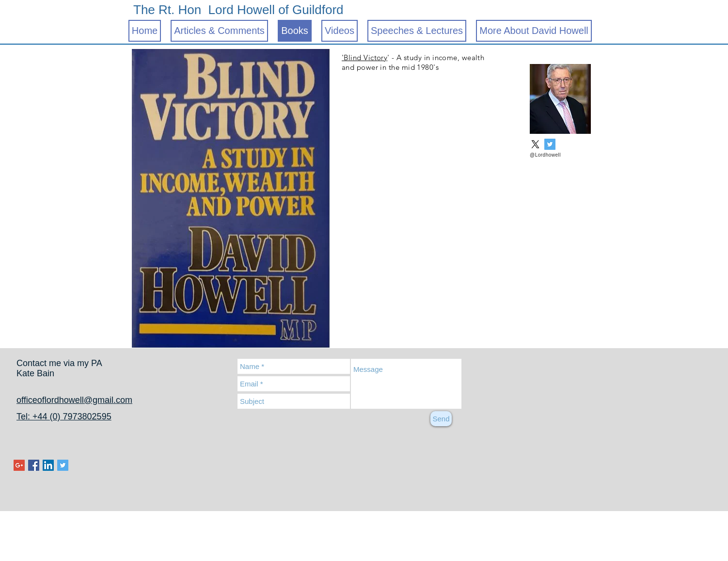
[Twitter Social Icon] (550, 144)
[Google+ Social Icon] (19, 465)
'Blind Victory (364, 57)
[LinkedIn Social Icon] (48, 465)
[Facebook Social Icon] (34, 465)
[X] (535, 144)
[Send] (441, 419)
